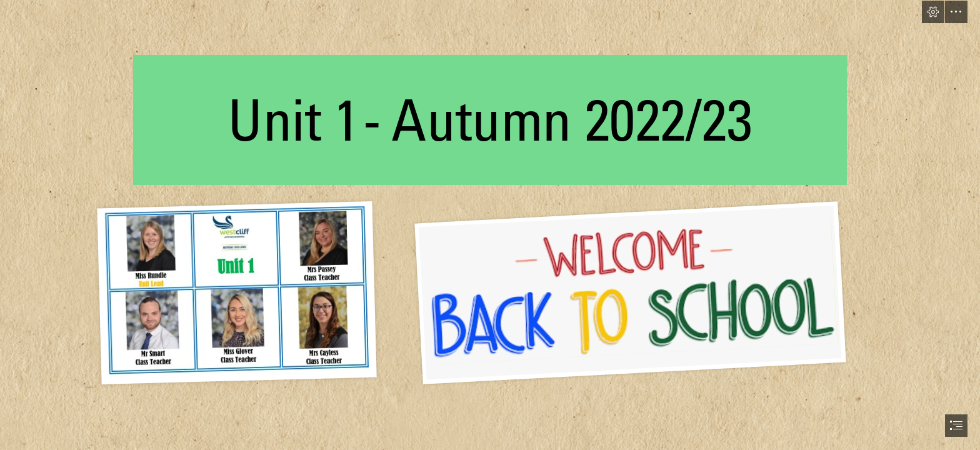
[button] (933, 12)
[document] (490, 225)
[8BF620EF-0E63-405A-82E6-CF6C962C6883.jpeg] (236, 292)
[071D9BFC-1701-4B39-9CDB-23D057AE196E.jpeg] (619, 292)
